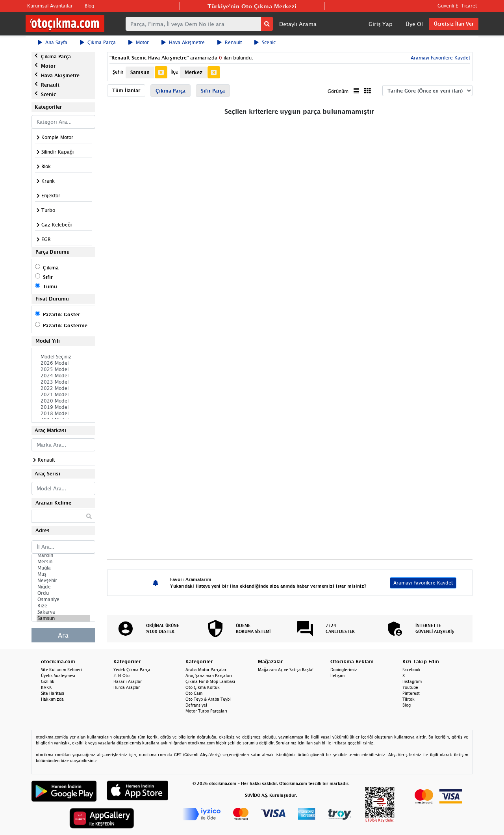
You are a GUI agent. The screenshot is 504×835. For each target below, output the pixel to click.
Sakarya (63, 612)
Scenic (265, 42)
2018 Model (63, 414)
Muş (63, 574)
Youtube (410, 687)
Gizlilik (48, 681)
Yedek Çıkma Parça (132, 670)
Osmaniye (63, 599)
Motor (139, 42)
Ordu (63, 593)
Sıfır (48, 277)
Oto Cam (194, 693)
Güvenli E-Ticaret (457, 6)
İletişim (337, 675)
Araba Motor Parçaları (207, 670)
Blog (89, 6)
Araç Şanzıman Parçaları (209, 675)
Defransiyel (196, 705)
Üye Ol (414, 24)
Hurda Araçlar (127, 687)
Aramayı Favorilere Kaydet (440, 58)
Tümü (50, 287)
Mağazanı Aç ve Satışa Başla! (286, 670)
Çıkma (51, 268)
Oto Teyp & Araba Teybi (208, 699)
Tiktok (409, 699)
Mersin (63, 562)
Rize (63, 606)
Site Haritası (53, 693)
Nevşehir (63, 581)
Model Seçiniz (63, 357)
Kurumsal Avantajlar (50, 6)
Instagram (412, 681)
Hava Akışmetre (183, 42)
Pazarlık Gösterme (65, 326)
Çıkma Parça (98, 42)
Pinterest (411, 693)
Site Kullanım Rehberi (61, 670)
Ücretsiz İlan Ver (454, 24)
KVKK (46, 687)
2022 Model (63, 388)
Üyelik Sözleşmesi (58, 675)
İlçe (174, 72)
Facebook (411, 670)
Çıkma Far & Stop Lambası (210, 681)
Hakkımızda (52, 699)
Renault (230, 42)
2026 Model (63, 363)
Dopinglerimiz (344, 670)
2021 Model (63, 395)
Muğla (63, 568)
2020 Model (63, 401)
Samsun (63, 618)
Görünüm (338, 91)
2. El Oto (121, 675)
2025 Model (63, 369)
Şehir (118, 72)
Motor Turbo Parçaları (206, 711)
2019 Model (63, 407)
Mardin (63, 555)
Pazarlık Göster (61, 315)
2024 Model (63, 376)
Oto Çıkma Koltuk (203, 687)
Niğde (63, 587)
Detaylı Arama (298, 24)
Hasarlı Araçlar (128, 681)
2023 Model (63, 382)
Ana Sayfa (53, 42)
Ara (63, 635)
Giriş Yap (381, 24)
